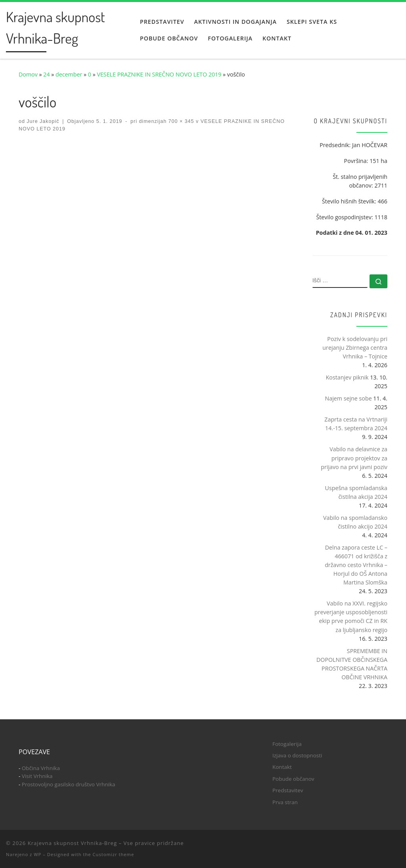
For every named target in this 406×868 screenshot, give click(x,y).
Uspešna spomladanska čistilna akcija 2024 (356, 492)
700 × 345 (180, 121)
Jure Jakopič (43, 121)
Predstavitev (288, 790)
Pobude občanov (293, 779)
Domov (28, 74)
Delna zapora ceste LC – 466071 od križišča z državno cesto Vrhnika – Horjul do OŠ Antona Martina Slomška (356, 565)
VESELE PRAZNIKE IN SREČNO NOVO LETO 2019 (159, 74)
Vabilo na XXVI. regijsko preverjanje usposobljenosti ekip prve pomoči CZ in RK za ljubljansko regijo (351, 616)
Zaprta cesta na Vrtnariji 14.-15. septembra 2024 (356, 424)
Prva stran (285, 802)
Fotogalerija (287, 744)
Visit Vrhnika (37, 776)
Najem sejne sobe (349, 398)
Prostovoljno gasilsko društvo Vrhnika (69, 784)
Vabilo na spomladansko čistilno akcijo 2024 (355, 522)
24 (46, 74)
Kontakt (282, 767)
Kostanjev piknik (347, 377)
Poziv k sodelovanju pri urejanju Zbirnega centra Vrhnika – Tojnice (355, 348)
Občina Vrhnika (41, 768)
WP (37, 854)
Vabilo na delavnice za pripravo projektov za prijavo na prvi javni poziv (354, 458)
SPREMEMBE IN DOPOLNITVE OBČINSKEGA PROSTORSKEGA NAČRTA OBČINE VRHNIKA (352, 664)
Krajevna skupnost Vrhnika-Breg (72, 843)
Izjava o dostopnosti (297, 755)
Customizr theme (114, 854)
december (69, 74)
